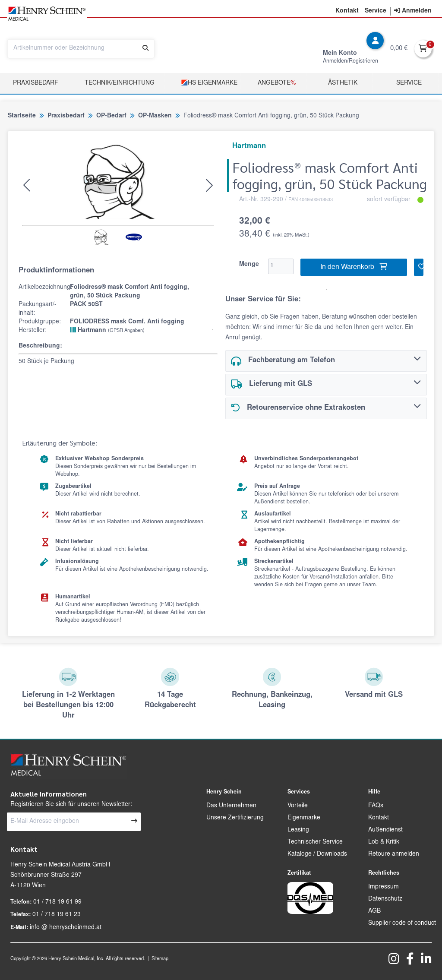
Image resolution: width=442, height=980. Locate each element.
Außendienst (385, 830)
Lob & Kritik (384, 842)
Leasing (298, 830)
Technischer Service (315, 842)
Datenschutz (385, 899)
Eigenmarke (304, 818)
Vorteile (298, 806)
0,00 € (399, 49)
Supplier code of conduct (402, 923)
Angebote (277, 83)
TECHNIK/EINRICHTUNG (120, 83)
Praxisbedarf (36, 83)
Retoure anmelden (394, 854)
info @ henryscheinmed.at (66, 928)
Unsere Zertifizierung (235, 818)
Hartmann (107, 330)
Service (409, 83)
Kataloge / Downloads (317, 854)
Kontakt (379, 818)
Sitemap (160, 959)
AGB (374, 911)
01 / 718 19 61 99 (57, 902)
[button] (27, 185)
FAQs (376, 806)
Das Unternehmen (231, 806)
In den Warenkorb (354, 267)
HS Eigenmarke (209, 83)
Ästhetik (343, 83)
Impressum (384, 887)
